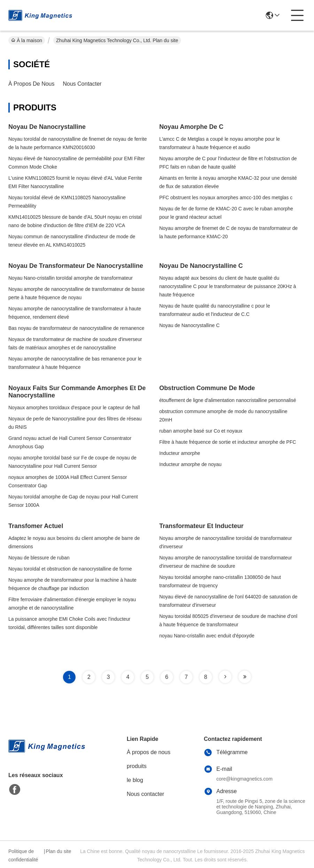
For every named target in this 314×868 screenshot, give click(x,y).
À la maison (27, 40)
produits (137, 766)
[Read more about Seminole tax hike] (225, 677)
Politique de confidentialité (23, 855)
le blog (135, 780)
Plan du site (58, 851)
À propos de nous (32, 84)
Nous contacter (82, 84)
